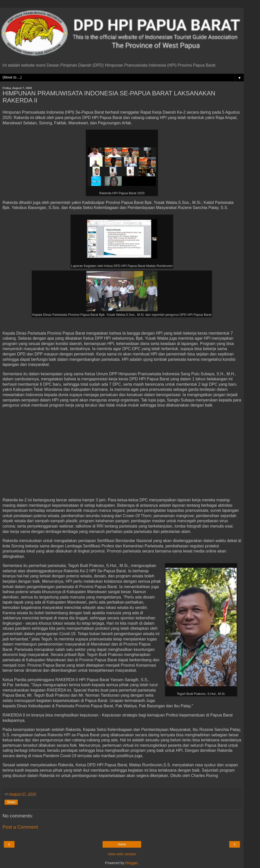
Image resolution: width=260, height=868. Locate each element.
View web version (122, 854)
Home (122, 844)
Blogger (132, 863)
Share (11, 802)
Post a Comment (20, 827)
